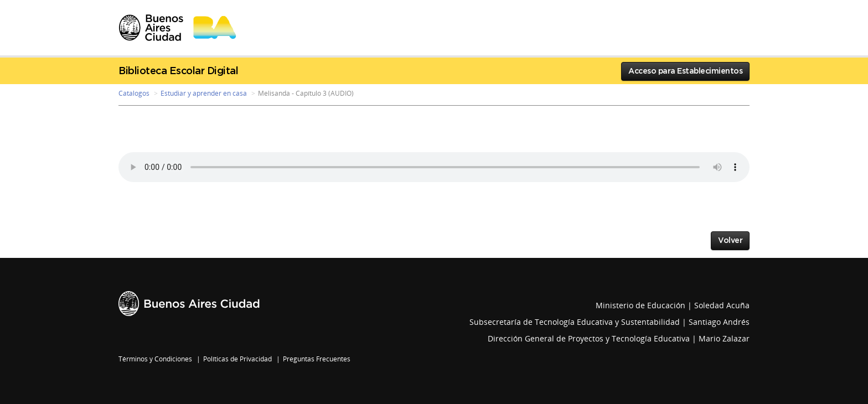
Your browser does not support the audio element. (434, 167)
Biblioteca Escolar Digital (178, 71)
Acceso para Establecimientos (685, 71)
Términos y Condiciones (155, 359)
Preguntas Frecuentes (317, 359)
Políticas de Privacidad (237, 359)
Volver (730, 241)
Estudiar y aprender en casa (204, 93)
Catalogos (134, 93)
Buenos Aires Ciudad (189, 304)
